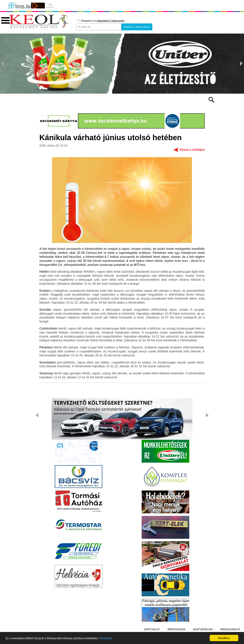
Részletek (106, 639)
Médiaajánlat (230, 629)
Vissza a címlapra (192, 150)
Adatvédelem (203, 629)
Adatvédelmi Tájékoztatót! (110, 21)
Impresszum (176, 629)
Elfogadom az (101, 21)
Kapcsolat (152, 629)
